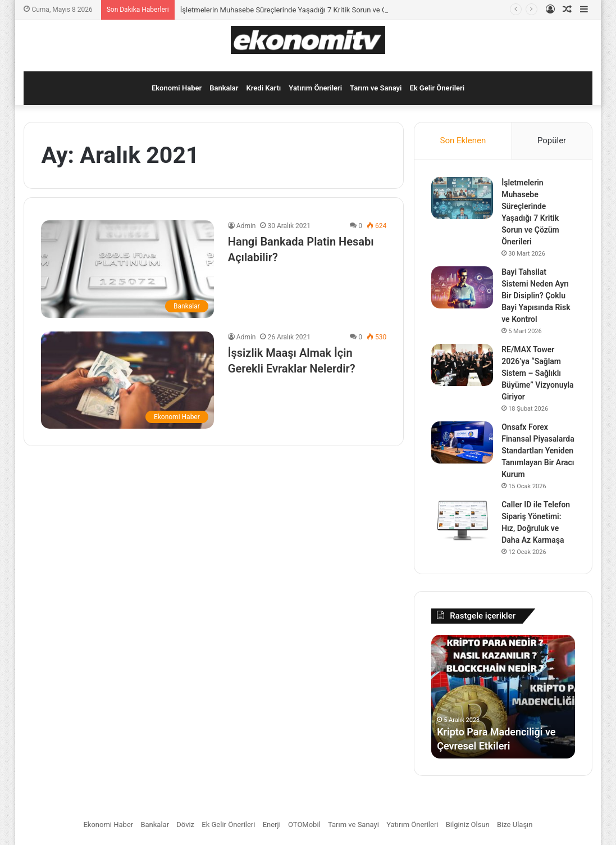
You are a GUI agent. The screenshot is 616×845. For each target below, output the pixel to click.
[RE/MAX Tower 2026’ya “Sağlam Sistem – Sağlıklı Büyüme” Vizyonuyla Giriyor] (462, 365)
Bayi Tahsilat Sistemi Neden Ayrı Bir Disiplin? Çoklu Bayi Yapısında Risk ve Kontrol (536, 296)
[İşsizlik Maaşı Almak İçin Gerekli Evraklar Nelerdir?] (127, 380)
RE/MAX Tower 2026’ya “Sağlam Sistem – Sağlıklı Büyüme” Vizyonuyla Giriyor (537, 373)
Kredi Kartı (264, 88)
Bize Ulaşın (515, 824)
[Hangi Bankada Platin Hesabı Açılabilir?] (127, 269)
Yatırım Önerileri (315, 88)
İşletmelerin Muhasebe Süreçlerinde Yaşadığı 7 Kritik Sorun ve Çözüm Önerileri (307, 10)
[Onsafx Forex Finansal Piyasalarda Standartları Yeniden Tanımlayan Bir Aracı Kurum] (462, 442)
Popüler (552, 140)
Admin (246, 226)
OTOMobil (304, 824)
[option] (503, 697)
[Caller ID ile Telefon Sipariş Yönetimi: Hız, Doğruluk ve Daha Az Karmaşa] (462, 520)
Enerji (272, 824)
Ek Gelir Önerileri (437, 88)
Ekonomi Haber (177, 88)
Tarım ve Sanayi (376, 88)
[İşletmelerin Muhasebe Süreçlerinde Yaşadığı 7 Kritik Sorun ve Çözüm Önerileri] (462, 198)
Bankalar (224, 88)
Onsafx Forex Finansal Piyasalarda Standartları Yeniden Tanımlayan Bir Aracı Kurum (538, 451)
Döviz (185, 824)
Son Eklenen (463, 140)
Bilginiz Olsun (468, 824)
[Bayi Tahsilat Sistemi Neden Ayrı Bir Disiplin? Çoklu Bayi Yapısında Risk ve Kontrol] (462, 287)
